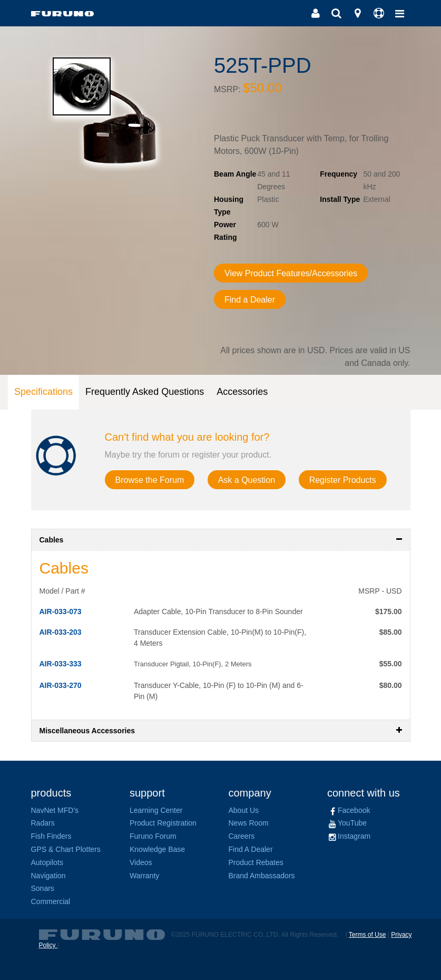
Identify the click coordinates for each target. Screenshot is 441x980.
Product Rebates (256, 862)
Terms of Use (367, 935)
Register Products (343, 480)
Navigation (48, 876)
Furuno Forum (153, 836)
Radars (43, 823)
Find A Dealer (251, 849)
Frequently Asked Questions (145, 392)
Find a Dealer (250, 300)
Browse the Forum (150, 480)
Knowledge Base (157, 849)
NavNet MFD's (55, 810)
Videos (141, 862)
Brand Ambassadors (262, 876)
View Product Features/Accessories (291, 273)
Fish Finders (51, 836)
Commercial (51, 901)
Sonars (43, 888)
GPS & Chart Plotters (66, 849)
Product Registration (163, 823)
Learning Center (156, 810)
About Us (244, 810)
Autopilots (47, 862)
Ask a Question (247, 480)
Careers (242, 836)
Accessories (242, 392)
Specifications (43, 392)
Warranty (144, 876)
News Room (249, 823)
